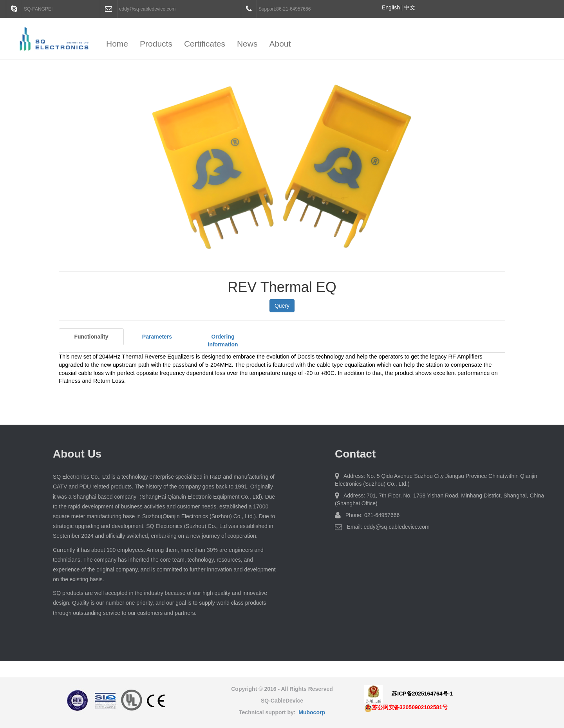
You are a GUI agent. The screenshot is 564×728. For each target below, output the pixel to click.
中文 (410, 7)
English (391, 7)
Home (117, 44)
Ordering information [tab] (223, 341)
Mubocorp (312, 712)
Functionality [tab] (91, 337)
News (247, 44)
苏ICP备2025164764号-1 (422, 694)
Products (156, 44)
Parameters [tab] (157, 337)
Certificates (205, 44)
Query (282, 306)
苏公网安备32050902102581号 (406, 707)
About (280, 44)
